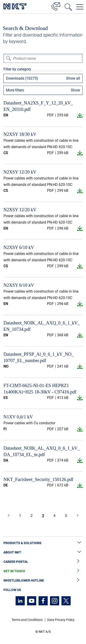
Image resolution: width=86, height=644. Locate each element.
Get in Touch (43, 571)
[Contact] (56, 6)
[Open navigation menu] (80, 7)
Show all (73, 78)
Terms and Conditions (27, 620)
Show (75, 90)
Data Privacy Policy (61, 620)
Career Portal (43, 562)
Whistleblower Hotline (43, 581)
